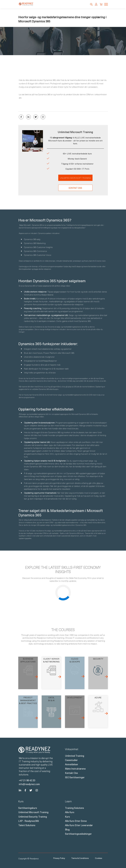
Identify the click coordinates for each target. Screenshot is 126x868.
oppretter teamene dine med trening (43, 381)
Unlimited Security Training (33, 817)
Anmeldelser (72, 764)
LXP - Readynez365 (29, 821)
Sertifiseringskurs (28, 808)
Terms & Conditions (80, 858)
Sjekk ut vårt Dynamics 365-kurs (72, 533)
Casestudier (71, 760)
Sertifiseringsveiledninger (78, 834)
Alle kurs (70, 812)
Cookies (99, 858)
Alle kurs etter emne (76, 821)
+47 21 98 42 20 (27, 780)
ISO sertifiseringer (75, 777)
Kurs (67, 817)
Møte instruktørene (75, 769)
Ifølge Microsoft (25, 225)
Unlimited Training (75, 756)
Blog (67, 829)
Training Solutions (74, 808)
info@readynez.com (29, 784)
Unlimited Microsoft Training (75, 178)
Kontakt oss (75, 188)
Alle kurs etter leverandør (79, 825)
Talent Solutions (27, 825)
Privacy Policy (59, 858)
